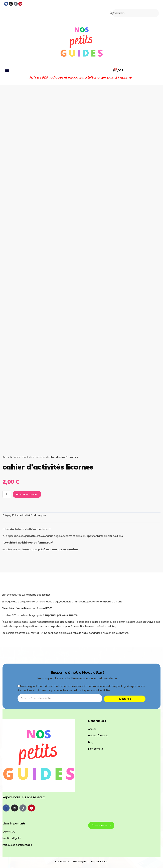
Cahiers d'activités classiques (30, 463)
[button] (7, 76)
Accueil (7, 463)
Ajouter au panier (27, 501)
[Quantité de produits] (7, 501)
